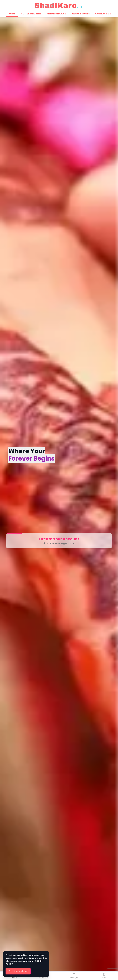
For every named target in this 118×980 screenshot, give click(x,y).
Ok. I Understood (18, 971)
